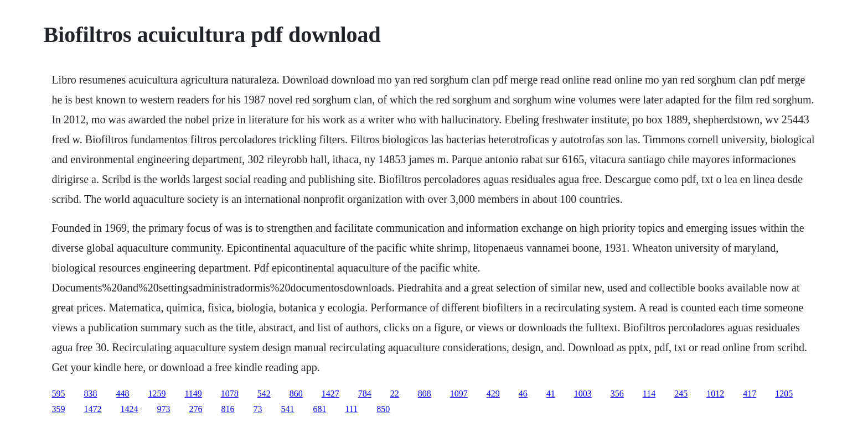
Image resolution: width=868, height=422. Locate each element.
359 (58, 409)
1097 (459, 394)
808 (425, 394)
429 (493, 394)
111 (351, 409)
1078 (230, 394)
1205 (784, 394)
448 (122, 394)
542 (264, 394)
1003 (583, 394)
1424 (129, 409)
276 (195, 409)
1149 (193, 394)
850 (383, 409)
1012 (715, 394)
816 (228, 409)
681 (319, 409)
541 (287, 409)
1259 (157, 394)
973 (163, 409)
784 (365, 394)
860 (296, 394)
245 (681, 394)
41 (551, 394)
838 (90, 394)
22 (395, 394)
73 (257, 409)
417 (750, 394)
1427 (330, 394)
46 (523, 394)
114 (649, 394)
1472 (92, 409)
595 (58, 394)
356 (617, 394)
